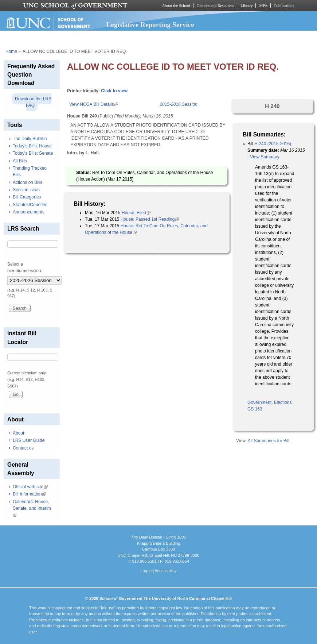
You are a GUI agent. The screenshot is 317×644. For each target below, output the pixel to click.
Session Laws (26, 190)
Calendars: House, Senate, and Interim (32, 508)
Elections (283, 402)
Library (246, 5)
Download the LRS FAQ (33, 102)
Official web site (30, 487)
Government (259, 402)
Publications (284, 5)
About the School (176, 5)
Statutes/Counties (30, 205)
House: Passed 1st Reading (150, 219)
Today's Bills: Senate (33, 153)
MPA (263, 5)
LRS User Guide (29, 440)
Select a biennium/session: (25, 267)
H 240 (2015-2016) (273, 144)
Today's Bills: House (32, 146)
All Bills (20, 161)
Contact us (23, 448)
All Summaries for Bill (269, 441)
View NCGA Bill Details (94, 104)
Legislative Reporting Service (150, 25)
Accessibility (165, 571)
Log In (146, 571)
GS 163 (255, 409)
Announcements (29, 212)
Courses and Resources (215, 5)
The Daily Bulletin (30, 139)
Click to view (114, 91)
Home (11, 51)
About (18, 433)
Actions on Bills (28, 182)
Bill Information (29, 494)
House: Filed (136, 213)
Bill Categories (27, 197)
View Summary (265, 157)
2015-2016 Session (178, 104)
